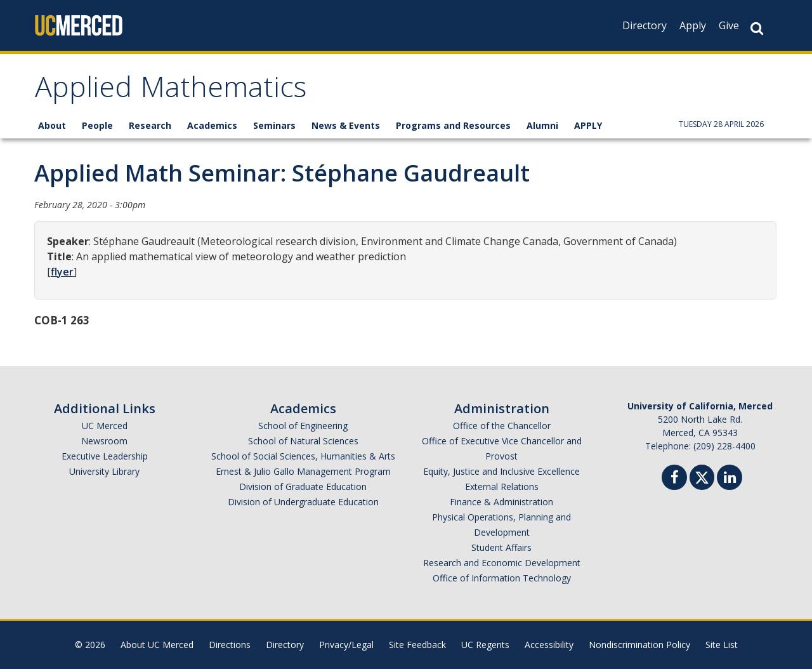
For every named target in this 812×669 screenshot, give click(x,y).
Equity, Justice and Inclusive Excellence (501, 471)
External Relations (502, 487)
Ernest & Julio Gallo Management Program (303, 471)
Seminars (274, 125)
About (52, 125)
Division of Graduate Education (303, 487)
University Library (104, 471)
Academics (212, 125)
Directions (230, 645)
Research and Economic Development (502, 563)
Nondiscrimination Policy (639, 645)
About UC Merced (157, 645)
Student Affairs (501, 547)
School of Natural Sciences (303, 441)
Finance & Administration (501, 502)
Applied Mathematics (171, 91)
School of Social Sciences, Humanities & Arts (303, 456)
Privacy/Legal (346, 645)
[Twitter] (702, 476)
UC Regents (485, 645)
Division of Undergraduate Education (303, 502)
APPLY (588, 125)
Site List (722, 645)
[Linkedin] (730, 479)
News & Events (346, 125)
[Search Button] (757, 28)
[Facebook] (674, 479)
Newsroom (104, 441)
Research (150, 125)
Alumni (542, 125)
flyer (62, 272)
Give (729, 25)
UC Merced (105, 426)
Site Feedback (417, 645)
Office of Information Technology (502, 578)
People (97, 125)
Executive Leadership (105, 456)
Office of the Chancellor (502, 426)
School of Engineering (303, 426)
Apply (693, 25)
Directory (645, 25)
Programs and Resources (453, 125)
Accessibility (549, 645)
